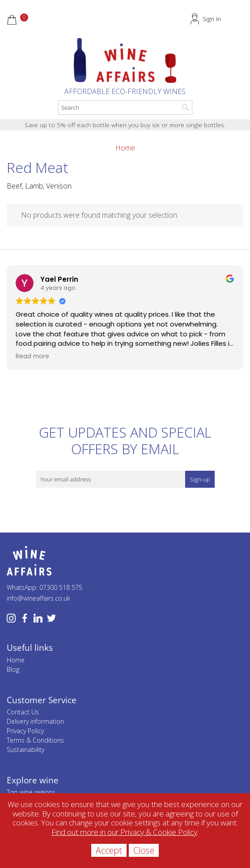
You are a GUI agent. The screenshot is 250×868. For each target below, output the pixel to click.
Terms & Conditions (35, 740)
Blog (13, 669)
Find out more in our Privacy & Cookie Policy (124, 832)
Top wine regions (31, 792)
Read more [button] (32, 357)
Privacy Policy (25, 731)
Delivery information (35, 721)
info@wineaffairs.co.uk (38, 598)
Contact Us (23, 712)
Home (125, 148)
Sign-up (200, 479)
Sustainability (25, 750)
